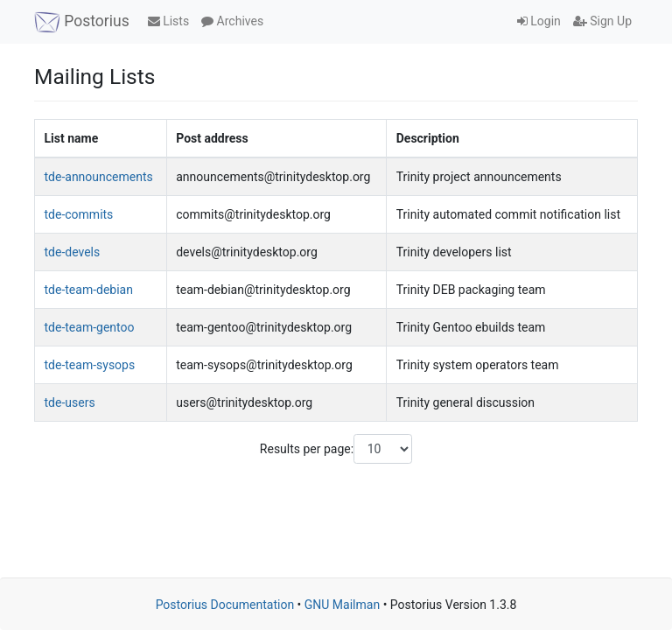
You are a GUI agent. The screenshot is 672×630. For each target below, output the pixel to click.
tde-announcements (99, 177)
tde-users (70, 402)
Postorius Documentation (225, 605)
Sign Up (602, 21)
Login (539, 21)
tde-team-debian (89, 290)
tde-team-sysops (90, 365)
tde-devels (73, 252)
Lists (168, 21)
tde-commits (79, 214)
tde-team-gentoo (90, 327)
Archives (232, 21)
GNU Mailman (342, 605)
